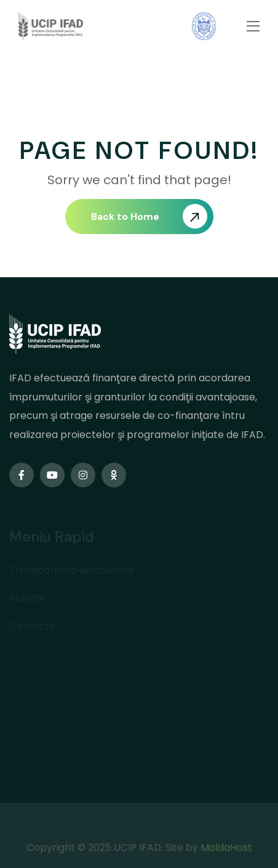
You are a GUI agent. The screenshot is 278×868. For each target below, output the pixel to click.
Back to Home (149, 216)
